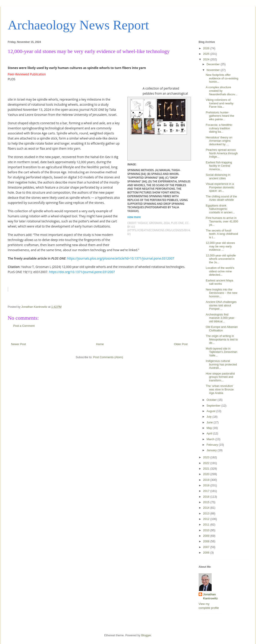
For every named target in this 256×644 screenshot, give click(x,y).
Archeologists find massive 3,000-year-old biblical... (220, 318)
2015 (207, 502)
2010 (207, 530)
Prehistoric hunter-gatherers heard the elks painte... (220, 116)
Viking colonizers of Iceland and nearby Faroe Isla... (220, 103)
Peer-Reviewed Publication (27, 74)
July (210, 417)
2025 (207, 54)
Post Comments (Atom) (108, 357)
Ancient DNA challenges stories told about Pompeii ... (221, 305)
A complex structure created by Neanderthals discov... (221, 91)
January (212, 450)
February (213, 445)
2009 (207, 536)
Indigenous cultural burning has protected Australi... (221, 364)
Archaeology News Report (78, 25)
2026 (207, 48)
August (211, 411)
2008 (207, 541)
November (214, 70)
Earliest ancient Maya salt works (219, 282)
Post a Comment (24, 326)
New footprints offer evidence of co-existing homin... (222, 78)
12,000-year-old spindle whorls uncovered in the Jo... (221, 259)
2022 (207, 463)
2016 (207, 497)
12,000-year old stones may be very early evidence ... (220, 246)
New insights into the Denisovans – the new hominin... (221, 293)
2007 (207, 547)
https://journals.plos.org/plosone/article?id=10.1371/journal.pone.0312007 (121, 258)
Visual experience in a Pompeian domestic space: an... (220, 187)
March (211, 439)
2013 (207, 513)
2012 (207, 519)
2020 (207, 474)
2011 (207, 525)
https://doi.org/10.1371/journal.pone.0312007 (82, 272)
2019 (207, 480)
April (210, 433)
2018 (207, 485)
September (214, 406)
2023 (207, 457)
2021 (207, 469)
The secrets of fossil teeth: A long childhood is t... (222, 234)
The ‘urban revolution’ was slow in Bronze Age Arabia (220, 389)
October (212, 400)
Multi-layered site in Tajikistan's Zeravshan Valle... (221, 352)
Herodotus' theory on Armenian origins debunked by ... (219, 141)
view (134, 217)
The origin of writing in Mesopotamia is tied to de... (222, 339)
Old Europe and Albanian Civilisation (222, 329)
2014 (207, 508)
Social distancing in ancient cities (218, 177)
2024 (207, 59)
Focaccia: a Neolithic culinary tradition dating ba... (219, 128)
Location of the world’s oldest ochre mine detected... (220, 271)
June (210, 422)
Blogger (146, 635)
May (210, 428)
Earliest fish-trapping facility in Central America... (219, 166)
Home (100, 344)
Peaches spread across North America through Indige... (222, 153)
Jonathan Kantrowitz (210, 596)
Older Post (181, 344)
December (214, 64)
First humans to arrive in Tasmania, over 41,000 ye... (222, 221)
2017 (207, 491)
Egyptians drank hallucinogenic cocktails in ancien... (220, 209)
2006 (207, 553)
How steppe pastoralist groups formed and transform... (220, 377)
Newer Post (18, 344)
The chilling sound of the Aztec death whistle (221, 198)
